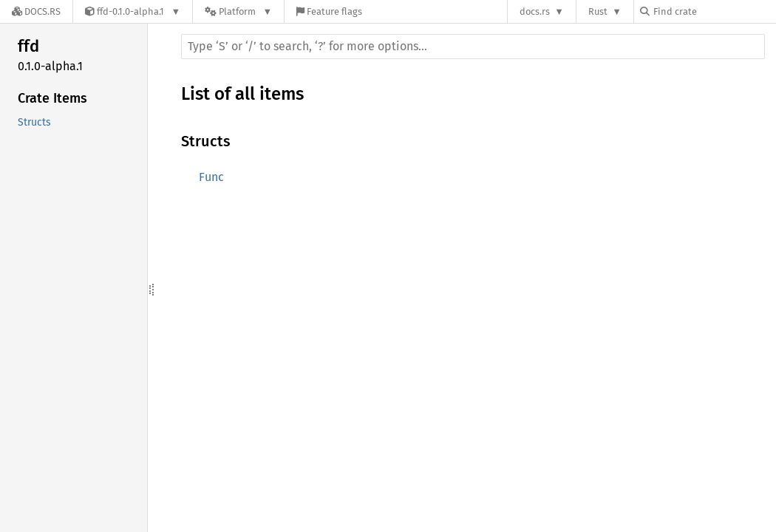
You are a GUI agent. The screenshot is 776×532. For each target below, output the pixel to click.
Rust (598, 11)
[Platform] (238, 11)
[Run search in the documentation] (473, 47)
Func (211, 177)
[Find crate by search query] (714, 11)
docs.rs (535, 11)
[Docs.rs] (36, 11)
